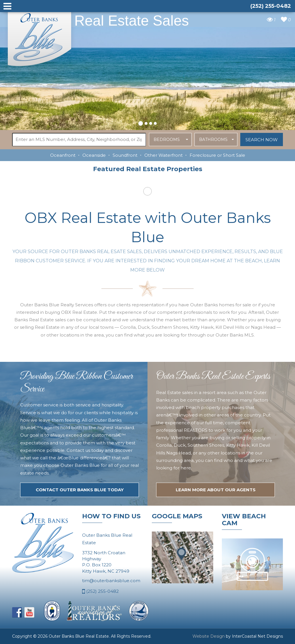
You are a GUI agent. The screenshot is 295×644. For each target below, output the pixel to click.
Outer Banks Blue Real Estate (40, 37)
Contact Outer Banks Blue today (80, 490)
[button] (141, 123)
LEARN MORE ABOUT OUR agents (216, 490)
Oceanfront (63, 155)
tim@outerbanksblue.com (111, 581)
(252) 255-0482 (100, 592)
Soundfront (125, 155)
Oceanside (94, 155)
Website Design (209, 636)
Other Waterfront (163, 155)
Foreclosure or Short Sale (217, 155)
